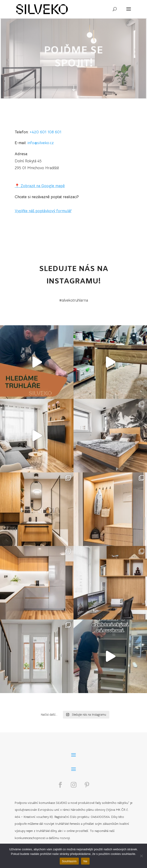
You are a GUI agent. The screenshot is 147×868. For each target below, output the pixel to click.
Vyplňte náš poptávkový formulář (43, 211)
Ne (85, 861)
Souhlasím (69, 861)
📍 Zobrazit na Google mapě (40, 186)
